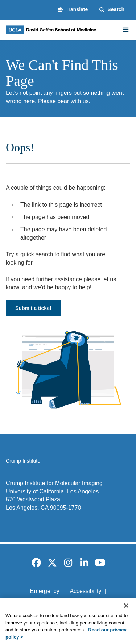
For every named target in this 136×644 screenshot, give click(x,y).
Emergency (45, 591)
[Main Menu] (126, 30)
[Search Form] (112, 10)
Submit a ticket (33, 308)
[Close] (126, 613)
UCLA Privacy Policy (66, 603)
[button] (73, 10)
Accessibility (85, 591)
